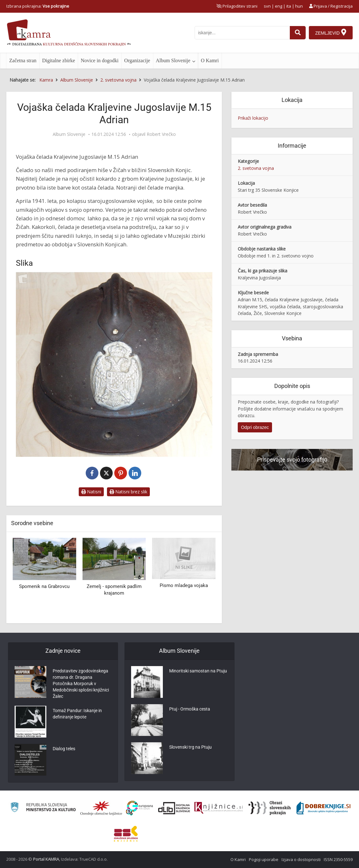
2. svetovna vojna (256, 168)
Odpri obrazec (255, 427)
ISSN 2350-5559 (338, 859)
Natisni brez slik (128, 492)
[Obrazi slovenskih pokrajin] (270, 808)
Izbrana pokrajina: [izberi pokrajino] (38, 6)
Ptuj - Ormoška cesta (190, 709)
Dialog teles (64, 749)
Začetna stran (23, 60)
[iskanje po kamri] (242, 33)
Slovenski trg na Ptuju (190, 747)
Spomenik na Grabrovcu (44, 586)
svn (267, 6)
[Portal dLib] (174, 808)
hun (299, 6)
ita (289, 6)
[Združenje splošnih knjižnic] (126, 834)
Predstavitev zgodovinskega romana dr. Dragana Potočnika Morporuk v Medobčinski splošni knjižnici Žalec (81, 684)
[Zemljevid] (331, 33)
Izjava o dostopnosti (301, 859)
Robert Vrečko (161, 134)
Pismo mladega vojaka (184, 585)
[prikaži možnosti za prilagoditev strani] (237, 6)
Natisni (91, 492)
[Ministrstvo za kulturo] (43, 808)
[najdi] (298, 33)
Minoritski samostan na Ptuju (198, 671)
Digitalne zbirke (59, 60)
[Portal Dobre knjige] (323, 808)
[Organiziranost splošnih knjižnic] (101, 808)
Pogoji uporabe (264, 859)
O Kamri (210, 60)
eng (279, 6)
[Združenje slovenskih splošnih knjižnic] (219, 808)
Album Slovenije (173, 60)
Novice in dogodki (100, 60)
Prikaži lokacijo (253, 118)
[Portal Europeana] (140, 808)
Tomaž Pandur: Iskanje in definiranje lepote (77, 714)
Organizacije (137, 60)
